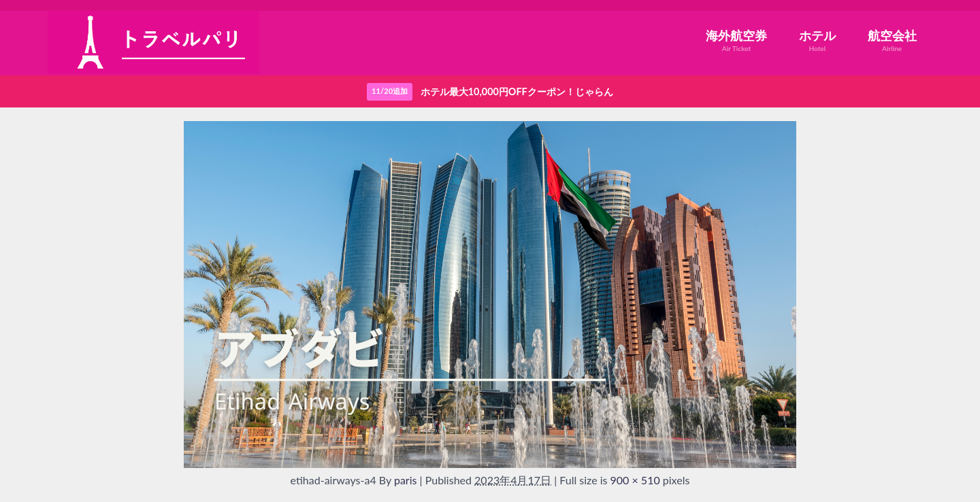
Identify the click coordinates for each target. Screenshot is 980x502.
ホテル (817, 40)
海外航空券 (736, 40)
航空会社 (892, 40)
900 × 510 (635, 480)
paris (406, 480)
